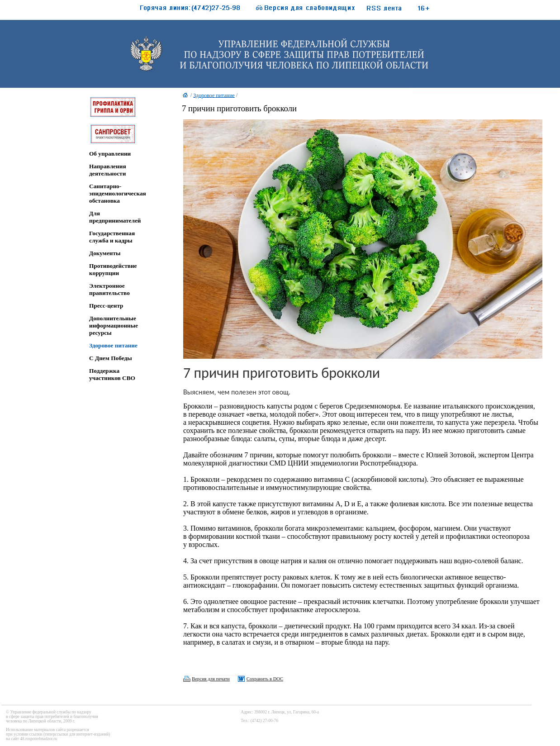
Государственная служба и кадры (112, 237)
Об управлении (110, 154)
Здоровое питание (113, 345)
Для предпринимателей (115, 217)
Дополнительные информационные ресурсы (114, 325)
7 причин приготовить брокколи (239, 108)
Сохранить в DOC (265, 679)
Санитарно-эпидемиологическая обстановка (118, 193)
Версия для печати (211, 679)
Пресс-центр (106, 306)
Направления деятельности (108, 170)
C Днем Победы (111, 358)
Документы (105, 253)
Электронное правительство (109, 289)
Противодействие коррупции (113, 269)
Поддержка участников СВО (112, 374)
